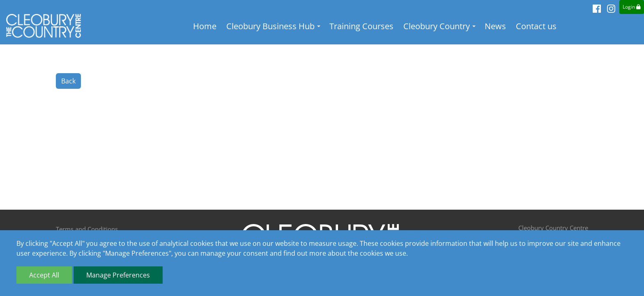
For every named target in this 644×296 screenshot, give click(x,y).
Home (205, 27)
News (496, 27)
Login (632, 7)
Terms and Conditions (87, 229)
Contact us (537, 27)
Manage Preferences (118, 275)
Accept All (44, 275)
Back (68, 81)
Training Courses (362, 27)
